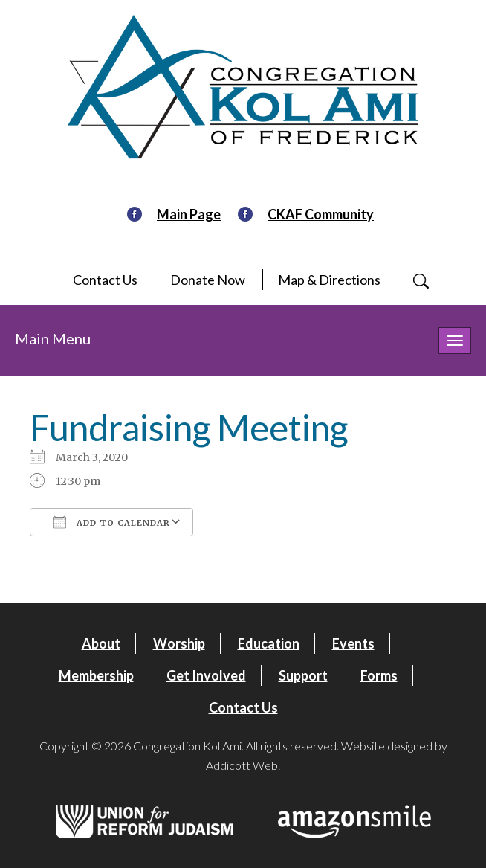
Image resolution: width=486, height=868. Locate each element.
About (101, 643)
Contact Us (105, 280)
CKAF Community (321, 214)
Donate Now (208, 280)
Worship (179, 643)
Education (269, 643)
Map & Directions (329, 280)
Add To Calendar (111, 522)
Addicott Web (242, 765)
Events (353, 643)
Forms (379, 675)
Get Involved (206, 675)
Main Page (189, 214)
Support (303, 675)
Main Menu (53, 338)
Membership (96, 675)
